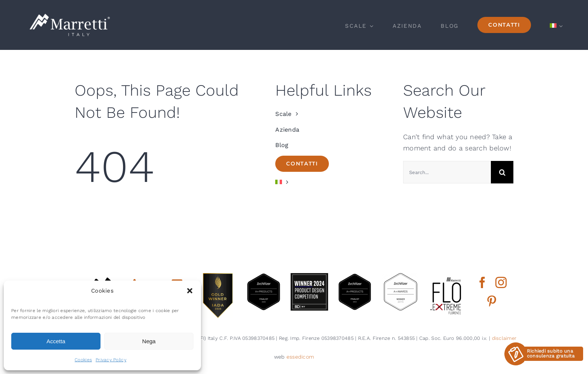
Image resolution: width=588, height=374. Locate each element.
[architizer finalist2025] (264, 276)
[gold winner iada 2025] (218, 276)
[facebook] (482, 282)
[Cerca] (502, 172)
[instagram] (501, 282)
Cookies (83, 360)
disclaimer (504, 338)
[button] (190, 291)
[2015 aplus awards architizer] (400, 276)
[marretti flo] (446, 276)
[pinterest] (492, 301)
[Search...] (447, 172)
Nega (149, 341)
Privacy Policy (111, 360)
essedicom (300, 357)
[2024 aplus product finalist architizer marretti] (355, 276)
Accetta (56, 341)
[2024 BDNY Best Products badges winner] (309, 276)
